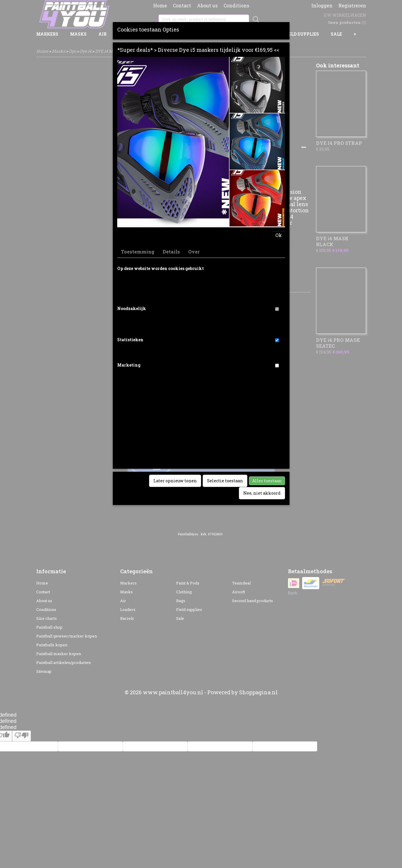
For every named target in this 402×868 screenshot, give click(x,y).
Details (171, 252)
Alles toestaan (267, 481)
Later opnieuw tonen (175, 481)
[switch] (277, 309)
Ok (279, 235)
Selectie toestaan (225, 481)
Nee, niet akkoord (262, 493)
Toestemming (138, 252)
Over (194, 252)
